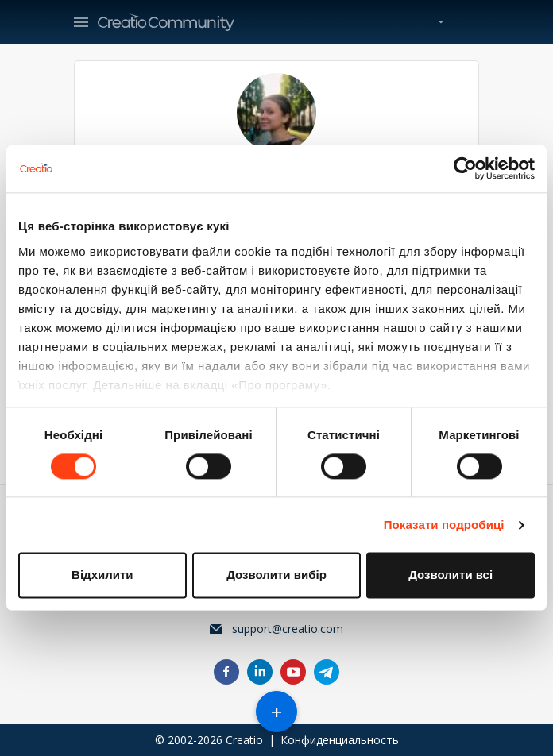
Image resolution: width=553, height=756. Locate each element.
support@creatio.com (288, 629)
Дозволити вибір (276, 575)
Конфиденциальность (340, 740)
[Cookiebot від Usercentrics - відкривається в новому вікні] (465, 168)
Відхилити (102, 575)
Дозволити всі (451, 575)
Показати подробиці (444, 525)
